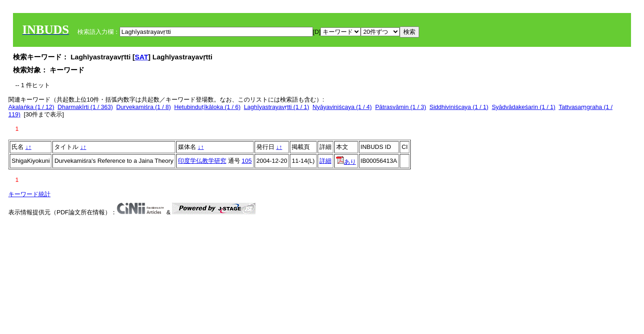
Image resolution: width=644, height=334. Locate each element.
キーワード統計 (29, 194)
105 (247, 161)
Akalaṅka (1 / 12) (31, 107)
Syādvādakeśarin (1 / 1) (524, 107)
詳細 (325, 161)
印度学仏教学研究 (202, 161)
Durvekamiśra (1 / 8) (144, 107)
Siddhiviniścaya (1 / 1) (459, 107)
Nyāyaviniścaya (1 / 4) (342, 107)
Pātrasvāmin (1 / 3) (401, 107)
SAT (142, 57)
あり (346, 162)
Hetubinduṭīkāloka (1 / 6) (207, 107)
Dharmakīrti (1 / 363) (85, 107)
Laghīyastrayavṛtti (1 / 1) (277, 107)
